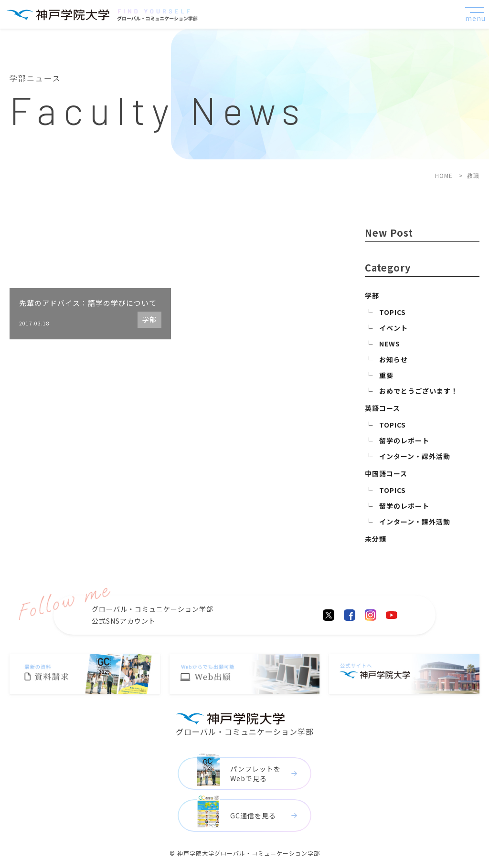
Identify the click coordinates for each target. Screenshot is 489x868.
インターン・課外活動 (415, 456)
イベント (393, 328)
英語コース (383, 408)
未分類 (376, 539)
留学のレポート (404, 440)
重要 (386, 375)
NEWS (390, 344)
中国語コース (386, 473)
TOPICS (393, 312)
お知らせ (393, 359)
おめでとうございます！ (419, 391)
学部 (372, 295)
